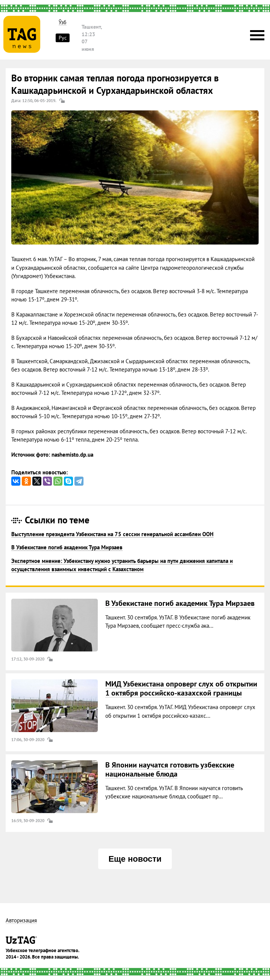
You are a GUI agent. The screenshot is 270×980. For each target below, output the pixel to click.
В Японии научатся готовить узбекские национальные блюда (170, 769)
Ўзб (63, 22)
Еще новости (135, 859)
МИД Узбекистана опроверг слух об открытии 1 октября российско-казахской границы (181, 688)
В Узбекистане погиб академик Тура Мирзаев (67, 547)
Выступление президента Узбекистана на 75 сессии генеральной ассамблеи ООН (112, 534)
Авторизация (21, 921)
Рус (63, 38)
